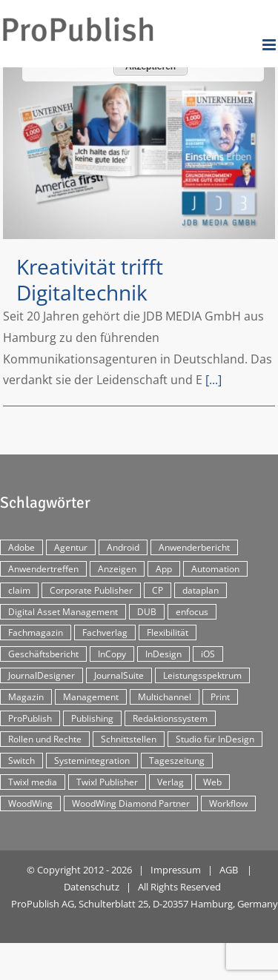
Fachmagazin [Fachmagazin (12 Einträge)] (36, 632)
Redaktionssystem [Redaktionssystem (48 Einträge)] (170, 718)
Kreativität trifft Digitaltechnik (90, 279)
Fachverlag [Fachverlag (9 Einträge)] (105, 632)
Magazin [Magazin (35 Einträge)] (26, 697)
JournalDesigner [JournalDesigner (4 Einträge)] (42, 675)
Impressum (176, 870)
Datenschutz (92, 887)
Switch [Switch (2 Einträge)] (21, 761)
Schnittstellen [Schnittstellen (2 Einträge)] (129, 739)
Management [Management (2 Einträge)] (91, 697)
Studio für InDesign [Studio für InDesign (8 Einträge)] (215, 739)
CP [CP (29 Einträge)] (158, 590)
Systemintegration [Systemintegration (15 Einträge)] (92, 761)
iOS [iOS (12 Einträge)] (208, 654)
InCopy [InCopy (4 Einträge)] (112, 654)
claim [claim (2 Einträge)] (19, 590)
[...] (214, 380)
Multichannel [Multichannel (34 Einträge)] (165, 697)
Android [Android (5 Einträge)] (123, 547)
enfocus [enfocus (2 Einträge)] (192, 612)
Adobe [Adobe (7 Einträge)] (21, 547)
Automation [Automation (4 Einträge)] (215, 569)
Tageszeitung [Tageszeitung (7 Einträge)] (177, 761)
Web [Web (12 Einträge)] (212, 782)
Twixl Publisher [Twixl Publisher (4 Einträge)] (107, 782)
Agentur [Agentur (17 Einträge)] (71, 547)
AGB (229, 870)
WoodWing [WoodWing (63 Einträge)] (30, 803)
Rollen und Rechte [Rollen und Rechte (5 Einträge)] (45, 739)
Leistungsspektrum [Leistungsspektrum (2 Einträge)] (202, 675)
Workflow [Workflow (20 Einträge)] (228, 803)
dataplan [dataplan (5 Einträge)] (201, 590)
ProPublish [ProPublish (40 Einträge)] (30, 718)
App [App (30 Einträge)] (164, 569)
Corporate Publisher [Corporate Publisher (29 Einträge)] (91, 590)
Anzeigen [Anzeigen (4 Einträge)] (117, 569)
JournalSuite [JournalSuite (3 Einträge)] (119, 675)
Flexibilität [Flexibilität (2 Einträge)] (168, 632)
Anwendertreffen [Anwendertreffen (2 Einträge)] (43, 569)
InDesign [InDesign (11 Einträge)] (163, 654)
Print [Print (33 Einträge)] (220, 697)
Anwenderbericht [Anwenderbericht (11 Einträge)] (194, 547)
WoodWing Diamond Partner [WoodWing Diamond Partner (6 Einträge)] (131, 803)
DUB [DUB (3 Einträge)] (147, 612)
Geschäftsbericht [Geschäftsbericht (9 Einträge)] (43, 654)
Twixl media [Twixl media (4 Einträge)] (33, 782)
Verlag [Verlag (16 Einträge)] (171, 782)
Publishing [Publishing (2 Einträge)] (92, 718)
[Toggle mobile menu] (270, 45)
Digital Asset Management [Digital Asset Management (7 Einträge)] (63, 612)
